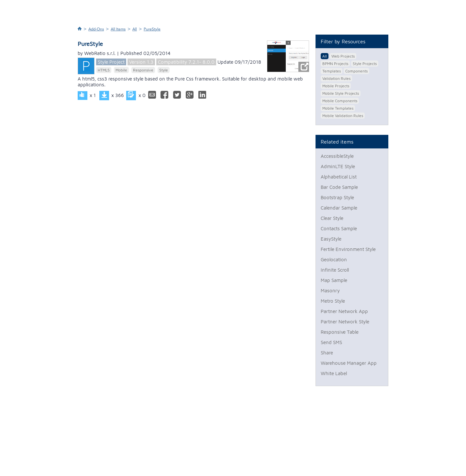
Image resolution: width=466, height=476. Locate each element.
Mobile (121, 70)
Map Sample (334, 280)
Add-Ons (96, 29)
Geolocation (334, 260)
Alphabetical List (339, 177)
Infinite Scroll (335, 270)
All (135, 29)
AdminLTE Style (338, 166)
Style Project (111, 62)
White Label (334, 373)
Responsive (143, 70)
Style (164, 70)
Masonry (330, 291)
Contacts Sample (339, 228)
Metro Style (333, 301)
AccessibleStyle (337, 156)
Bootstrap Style (337, 197)
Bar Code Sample (339, 187)
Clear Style (332, 218)
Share (327, 353)
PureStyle (152, 29)
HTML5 (104, 70)
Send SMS (331, 342)
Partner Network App (344, 311)
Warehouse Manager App (349, 363)
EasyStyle (331, 239)
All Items (118, 29)
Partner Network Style (345, 322)
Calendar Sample (339, 208)
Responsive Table (340, 332)
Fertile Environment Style (348, 249)
